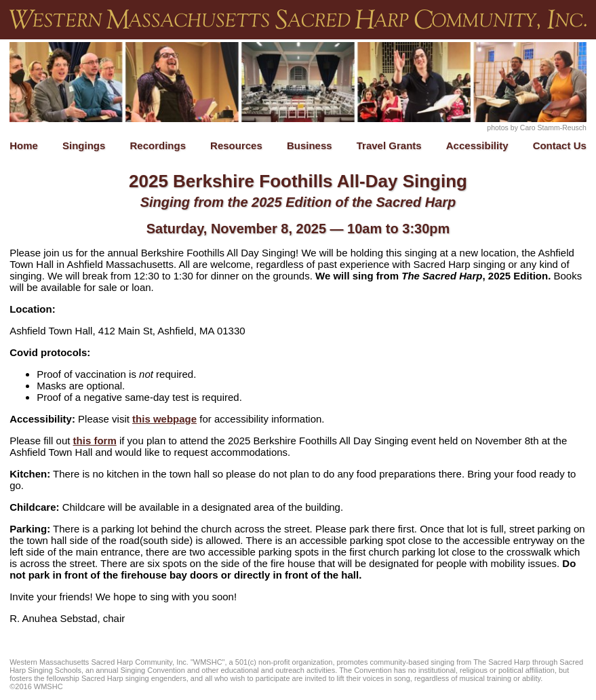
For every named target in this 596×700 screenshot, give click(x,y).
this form (95, 441)
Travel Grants (389, 145)
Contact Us (560, 145)
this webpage (164, 419)
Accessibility (477, 145)
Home (24, 145)
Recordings (158, 145)
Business (310, 145)
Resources (236, 145)
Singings (84, 145)
